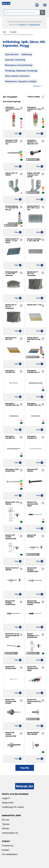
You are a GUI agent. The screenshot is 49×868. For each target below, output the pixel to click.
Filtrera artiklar (36, 97)
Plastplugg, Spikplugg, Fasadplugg (21, 71)
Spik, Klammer (12, 54)
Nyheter (6, 828)
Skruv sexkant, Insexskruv (17, 76)
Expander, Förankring (15, 60)
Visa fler (38, 86)
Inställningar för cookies (13, 807)
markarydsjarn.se (10, 833)
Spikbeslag (27, 54)
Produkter (13, 32)
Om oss (6, 820)
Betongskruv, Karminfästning (19, 65)
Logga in (6, 798)
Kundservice (8, 846)
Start (4, 32)
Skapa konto (8, 803)
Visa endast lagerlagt (13, 102)
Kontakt (5, 850)
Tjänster (6, 824)
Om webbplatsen (10, 854)
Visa (18, 134)
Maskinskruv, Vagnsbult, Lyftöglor (21, 81)
